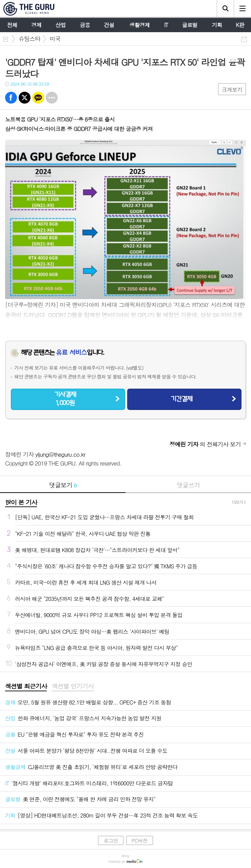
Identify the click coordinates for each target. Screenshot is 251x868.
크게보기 (232, 90)
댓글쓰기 (188, 485)
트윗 (25, 98)
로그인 (111, 840)
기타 (52, 98)
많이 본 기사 (21, 502)
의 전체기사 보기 (205, 444)
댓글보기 (63, 485)
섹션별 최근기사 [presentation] (26, 686)
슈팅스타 (30, 39)
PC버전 (140, 840)
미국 (55, 39)
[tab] (26, 687)
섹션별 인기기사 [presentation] (72, 686)
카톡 (38, 98)
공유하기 (244, 39)
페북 (11, 98)
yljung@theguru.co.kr (60, 454)
